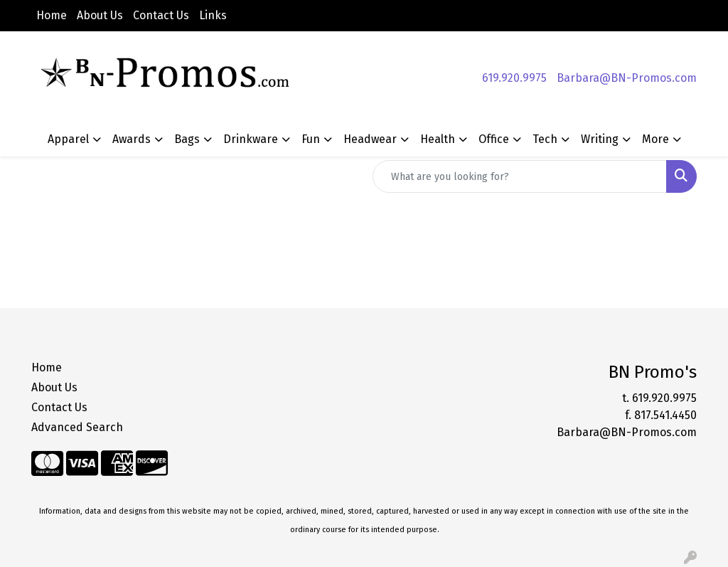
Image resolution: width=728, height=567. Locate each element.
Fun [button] (311, 139)
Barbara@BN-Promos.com (627, 78)
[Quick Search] (520, 176)
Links (213, 15)
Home (52, 15)
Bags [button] (187, 139)
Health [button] (438, 139)
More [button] (655, 139)
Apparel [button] (68, 139)
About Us (100, 15)
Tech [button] (545, 139)
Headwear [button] (370, 139)
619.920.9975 (514, 78)
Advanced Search (77, 427)
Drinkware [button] (251, 139)
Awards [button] (132, 139)
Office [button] (494, 139)
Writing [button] (600, 139)
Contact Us (161, 15)
